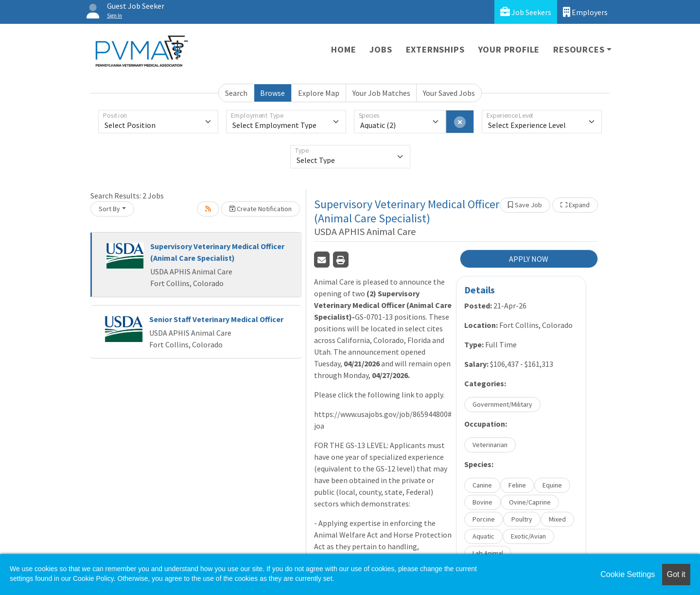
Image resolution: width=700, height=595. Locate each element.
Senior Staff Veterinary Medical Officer (216, 319)
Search (236, 93)
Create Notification (261, 209)
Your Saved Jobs (449, 93)
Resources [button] (579, 49)
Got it (676, 574)
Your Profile (509, 49)
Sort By (109, 209)
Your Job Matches (381, 93)
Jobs (381, 49)
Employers (585, 12)
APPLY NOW (529, 259)
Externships (435, 49)
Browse (272, 93)
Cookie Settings (628, 574)
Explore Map (319, 93)
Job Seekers (526, 12)
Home (343, 49)
